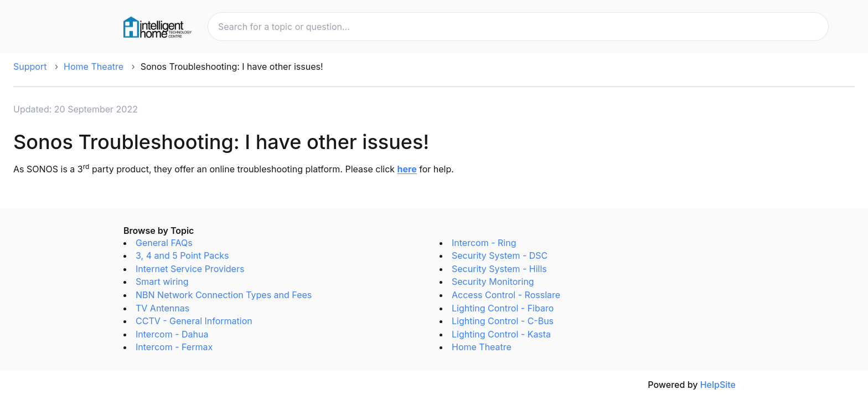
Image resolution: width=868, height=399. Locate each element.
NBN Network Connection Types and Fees (224, 295)
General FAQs (164, 243)
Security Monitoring (493, 282)
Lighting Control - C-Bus (503, 321)
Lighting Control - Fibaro (503, 308)
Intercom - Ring (484, 243)
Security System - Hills (499, 269)
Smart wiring (162, 282)
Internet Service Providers (190, 269)
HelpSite (718, 385)
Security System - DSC (500, 255)
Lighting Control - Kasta (501, 334)
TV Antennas (162, 308)
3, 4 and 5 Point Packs (182, 255)
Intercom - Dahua (172, 334)
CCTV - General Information (194, 321)
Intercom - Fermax (174, 347)
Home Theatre (94, 66)
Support (30, 66)
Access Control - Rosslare (506, 295)
